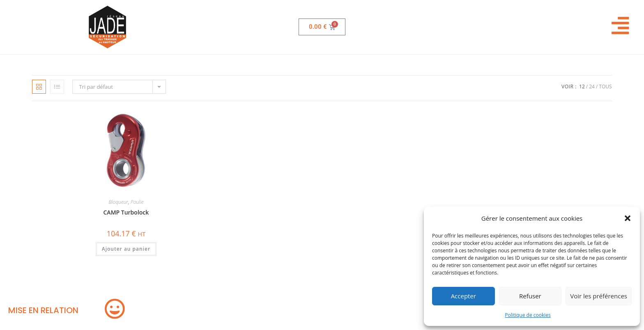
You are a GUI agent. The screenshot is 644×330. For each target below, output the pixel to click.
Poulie (137, 202)
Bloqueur (118, 202)
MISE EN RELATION (43, 310)
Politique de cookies (528, 315)
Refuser (530, 296)
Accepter (463, 296)
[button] (628, 218)
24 (592, 87)
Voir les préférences (599, 296)
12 (582, 87)
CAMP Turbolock (126, 212)
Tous (605, 87)
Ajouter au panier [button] (126, 249)
